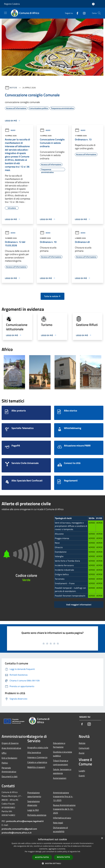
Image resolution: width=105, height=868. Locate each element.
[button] (52, 863)
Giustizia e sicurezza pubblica (62, 754)
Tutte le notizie (52, 296)
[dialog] (52, 852)
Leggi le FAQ (33, 810)
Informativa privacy (62, 818)
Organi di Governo (10, 743)
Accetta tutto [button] (42, 857)
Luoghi (82, 771)
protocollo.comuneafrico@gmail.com (19, 829)
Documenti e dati (10, 776)
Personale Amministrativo (9, 770)
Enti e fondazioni (9, 758)
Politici (5, 763)
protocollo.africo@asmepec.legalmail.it (25, 821)
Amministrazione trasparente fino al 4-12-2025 (63, 796)
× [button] (102, 838)
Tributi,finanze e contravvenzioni (61, 763)
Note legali (58, 823)
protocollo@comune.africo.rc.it (17, 833)
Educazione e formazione (59, 745)
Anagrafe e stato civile (38, 747)
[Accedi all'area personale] (93, 4)
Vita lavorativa (34, 752)
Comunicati (84, 748)
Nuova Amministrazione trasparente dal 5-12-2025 (64, 809)
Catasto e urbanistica (37, 762)
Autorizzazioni (60, 778)
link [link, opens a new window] (79, 852)
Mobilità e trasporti (36, 767)
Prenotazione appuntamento (34, 794)
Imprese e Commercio (37, 757)
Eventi (82, 776)
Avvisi (10, 130)
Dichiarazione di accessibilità (60, 829)
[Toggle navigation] (5, 13)
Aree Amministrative (11, 748)
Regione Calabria (12, 4)
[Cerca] (99, 13)
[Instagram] (83, 13)
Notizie (13, 88)
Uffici (4, 753)
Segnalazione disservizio (33, 803)
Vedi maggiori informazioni (79, 605)
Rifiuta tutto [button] (64, 857)
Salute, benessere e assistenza (62, 771)
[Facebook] (76, 13)
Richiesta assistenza (37, 815)
